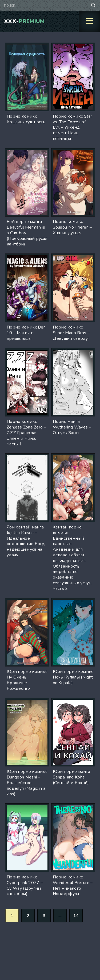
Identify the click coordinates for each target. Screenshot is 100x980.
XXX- (24, 21)
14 (76, 916)
